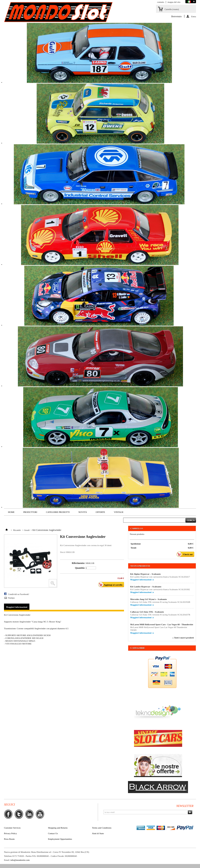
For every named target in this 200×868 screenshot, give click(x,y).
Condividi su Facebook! (19, 594)
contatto (160, 2)
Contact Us (53, 833)
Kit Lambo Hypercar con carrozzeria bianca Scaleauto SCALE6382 (160, 589)
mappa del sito (174, 2)
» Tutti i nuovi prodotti (183, 638)
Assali (27, 530)
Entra (194, 16)
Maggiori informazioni (17, 607)
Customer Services (12, 828)
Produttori (30, 512)
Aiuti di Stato (98, 833)
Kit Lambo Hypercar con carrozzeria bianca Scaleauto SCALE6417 (160, 577)
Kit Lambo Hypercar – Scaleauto (146, 587)
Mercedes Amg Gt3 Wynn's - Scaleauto (148, 599)
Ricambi (17, 530)
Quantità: (80, 568)
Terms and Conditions (102, 828)
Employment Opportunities (60, 839)
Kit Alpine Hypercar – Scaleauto (145, 574)
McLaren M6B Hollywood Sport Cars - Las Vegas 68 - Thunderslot (162, 624)
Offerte (100, 512)
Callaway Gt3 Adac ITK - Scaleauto (147, 612)
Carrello (172, 9)
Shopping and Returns (58, 828)
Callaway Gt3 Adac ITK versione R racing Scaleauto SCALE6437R (160, 615)
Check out (186, 554)
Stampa (11, 598)
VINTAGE (119, 512)
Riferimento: (78, 563)
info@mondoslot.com (20, 860)
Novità (83, 512)
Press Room (9, 839)
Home (11, 512)
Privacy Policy (10, 833)
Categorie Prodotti (58, 512)
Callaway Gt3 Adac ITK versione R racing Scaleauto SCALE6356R (160, 602)
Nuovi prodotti (140, 566)
